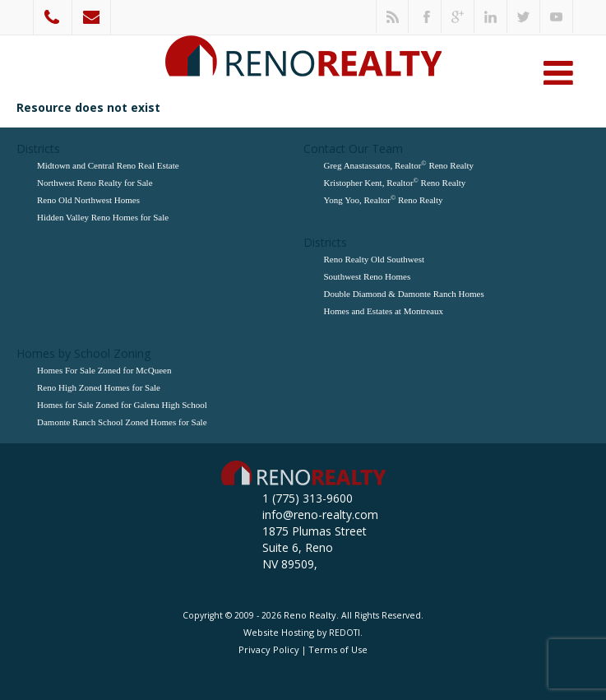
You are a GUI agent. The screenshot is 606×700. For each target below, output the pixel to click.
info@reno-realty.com (91, 17)
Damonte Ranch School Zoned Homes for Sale (122, 422)
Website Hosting (279, 632)
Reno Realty (310, 615)
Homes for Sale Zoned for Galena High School (122, 405)
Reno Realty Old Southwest (375, 259)
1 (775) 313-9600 (53, 17)
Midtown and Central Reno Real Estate (108, 165)
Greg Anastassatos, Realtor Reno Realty (399, 165)
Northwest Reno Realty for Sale (95, 183)
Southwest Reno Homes (368, 276)
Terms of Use (338, 649)
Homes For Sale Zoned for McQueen (104, 370)
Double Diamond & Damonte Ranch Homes (404, 294)
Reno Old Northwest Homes (88, 200)
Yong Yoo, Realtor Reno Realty (384, 199)
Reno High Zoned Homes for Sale (99, 387)
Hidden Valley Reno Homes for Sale (103, 217)
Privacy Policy (269, 649)
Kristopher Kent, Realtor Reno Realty (395, 182)
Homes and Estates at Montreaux (384, 311)
